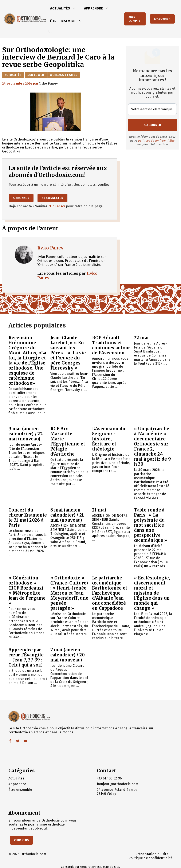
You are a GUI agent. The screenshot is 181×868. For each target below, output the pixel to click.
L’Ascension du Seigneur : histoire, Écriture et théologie (109, 439)
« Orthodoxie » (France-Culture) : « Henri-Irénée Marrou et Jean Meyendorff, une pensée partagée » (69, 593)
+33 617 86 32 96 (109, 778)
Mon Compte (135, 19)
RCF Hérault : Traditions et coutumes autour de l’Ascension (111, 345)
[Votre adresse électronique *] (152, 109)
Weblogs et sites (64, 75)
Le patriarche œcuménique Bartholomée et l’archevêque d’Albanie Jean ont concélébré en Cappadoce (110, 593)
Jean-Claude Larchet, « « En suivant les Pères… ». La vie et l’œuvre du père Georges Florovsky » (68, 353)
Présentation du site (152, 854)
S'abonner (162, 19)
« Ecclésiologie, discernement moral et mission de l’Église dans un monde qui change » (152, 593)
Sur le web (36, 75)
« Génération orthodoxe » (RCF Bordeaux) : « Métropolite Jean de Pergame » (27, 590)
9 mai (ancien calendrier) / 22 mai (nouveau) (26, 434)
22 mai (141, 338)
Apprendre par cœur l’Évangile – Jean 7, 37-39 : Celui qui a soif (26, 657)
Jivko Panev (50, 248)
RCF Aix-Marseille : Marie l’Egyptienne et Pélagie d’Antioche (68, 441)
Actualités (65, 8)
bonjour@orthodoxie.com (118, 784)
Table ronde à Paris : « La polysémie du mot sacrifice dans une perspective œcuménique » (151, 525)
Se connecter (52, 198)
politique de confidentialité (156, 141)
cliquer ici (57, 206)
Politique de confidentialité (151, 858)
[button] (75, 8)
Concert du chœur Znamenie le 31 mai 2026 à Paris (28, 517)
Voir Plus (21, 840)
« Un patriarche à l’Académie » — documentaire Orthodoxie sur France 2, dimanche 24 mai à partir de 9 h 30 (153, 446)
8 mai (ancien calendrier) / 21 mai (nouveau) (67, 515)
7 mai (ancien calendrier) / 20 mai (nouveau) (68, 655)
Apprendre (99, 8)
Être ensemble (68, 21)
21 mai (99, 510)
